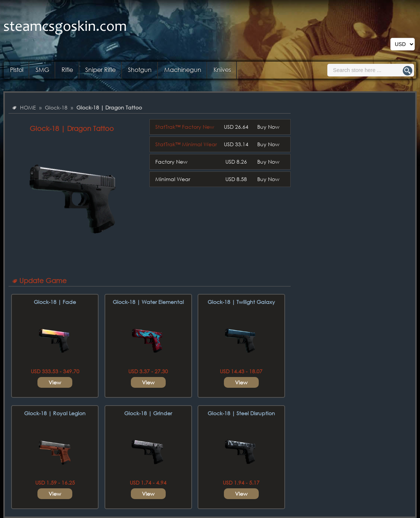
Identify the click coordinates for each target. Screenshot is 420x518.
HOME (28, 107)
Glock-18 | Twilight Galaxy (241, 302)
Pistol (17, 70)
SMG (42, 70)
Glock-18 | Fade (55, 302)
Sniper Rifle (100, 70)
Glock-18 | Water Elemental (148, 302)
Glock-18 (56, 107)
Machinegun (183, 70)
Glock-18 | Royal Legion (55, 413)
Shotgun (140, 70)
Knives (222, 70)
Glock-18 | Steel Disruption (241, 413)
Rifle (67, 70)
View (55, 382)
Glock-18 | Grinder (148, 413)
